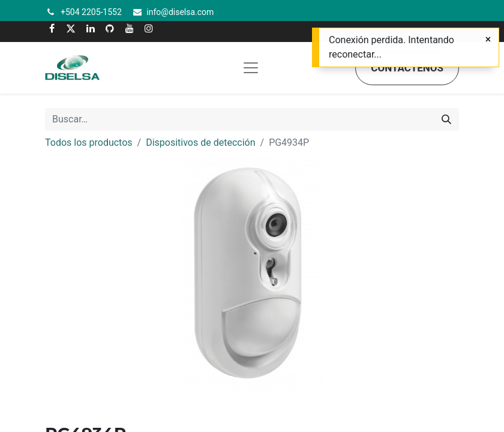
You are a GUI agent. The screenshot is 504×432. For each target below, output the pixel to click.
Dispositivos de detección (200, 142)
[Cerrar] (488, 40)
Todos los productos (89, 142)
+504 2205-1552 (91, 12)
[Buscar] (446, 119)
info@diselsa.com (180, 12)
